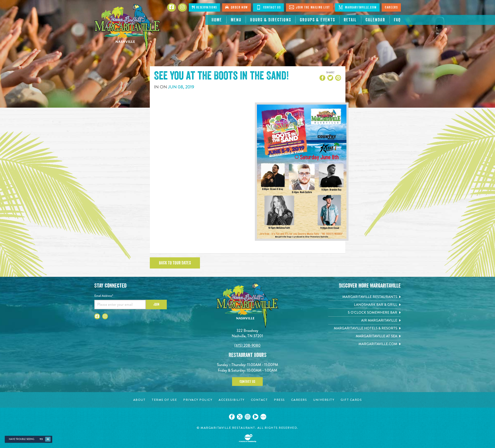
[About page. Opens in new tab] (139, 400)
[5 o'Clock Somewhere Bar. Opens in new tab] (364, 313)
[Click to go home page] (127, 28)
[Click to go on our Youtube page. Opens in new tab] (255, 417)
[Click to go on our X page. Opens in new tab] (240, 417)
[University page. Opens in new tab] (324, 400)
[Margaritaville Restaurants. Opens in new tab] (364, 297)
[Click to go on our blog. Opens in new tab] (263, 417)
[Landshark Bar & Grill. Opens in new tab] (364, 305)
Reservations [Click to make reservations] (204, 7)
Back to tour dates (175, 263)
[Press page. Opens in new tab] (279, 400)
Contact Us (247, 382)
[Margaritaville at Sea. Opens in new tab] (364, 336)
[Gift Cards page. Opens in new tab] (351, 400)
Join (156, 304)
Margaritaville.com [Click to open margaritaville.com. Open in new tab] (357, 7)
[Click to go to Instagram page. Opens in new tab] (182, 7)
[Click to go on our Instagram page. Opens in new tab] (248, 417)
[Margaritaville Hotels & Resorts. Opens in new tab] (364, 328)
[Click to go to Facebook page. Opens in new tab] (172, 7)
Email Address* (104, 296)
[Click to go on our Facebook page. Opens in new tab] (232, 417)
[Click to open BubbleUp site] (248, 438)
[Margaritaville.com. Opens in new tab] (364, 344)
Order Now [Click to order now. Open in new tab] (237, 7)
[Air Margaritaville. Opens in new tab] (364, 320)
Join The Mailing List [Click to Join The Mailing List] (309, 7)
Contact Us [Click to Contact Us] (268, 7)
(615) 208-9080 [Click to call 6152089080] (247, 345)
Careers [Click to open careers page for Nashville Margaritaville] (391, 7)
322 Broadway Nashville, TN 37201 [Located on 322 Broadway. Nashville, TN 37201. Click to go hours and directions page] (247, 333)
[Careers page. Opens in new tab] (299, 400)
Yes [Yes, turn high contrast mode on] (41, 439)
